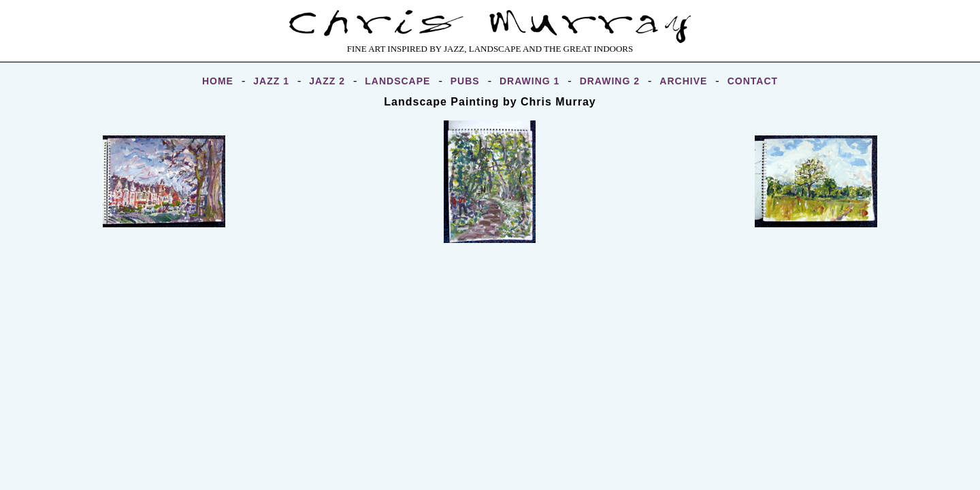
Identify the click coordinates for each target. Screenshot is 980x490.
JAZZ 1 (271, 81)
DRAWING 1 (529, 81)
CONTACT (753, 81)
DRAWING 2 (610, 81)
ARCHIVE (683, 81)
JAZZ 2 (327, 81)
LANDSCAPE (397, 81)
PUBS (465, 81)
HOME (218, 81)
